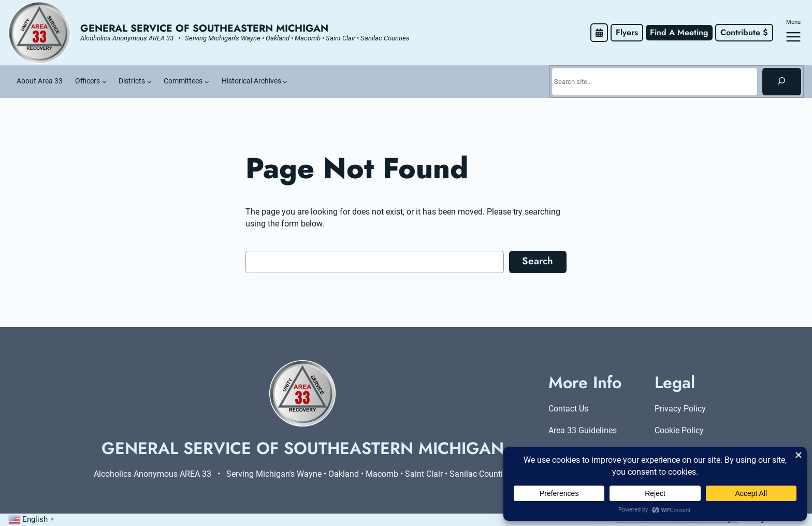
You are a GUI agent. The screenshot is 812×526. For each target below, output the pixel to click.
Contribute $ (744, 32)
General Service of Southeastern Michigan (204, 28)
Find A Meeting (679, 32)
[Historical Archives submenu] (285, 82)
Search (538, 261)
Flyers (627, 32)
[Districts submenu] (149, 82)
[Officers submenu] (104, 82)
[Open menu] (793, 37)
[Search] (782, 81)
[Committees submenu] (207, 82)
